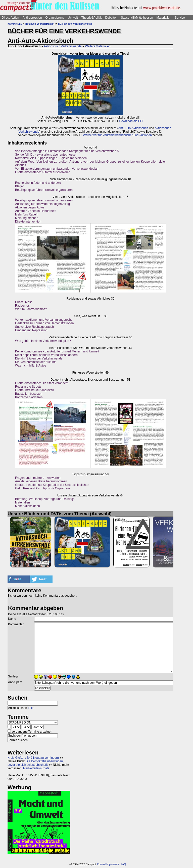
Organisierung (55, 18)
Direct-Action (10, 18)
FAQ (123, 864)
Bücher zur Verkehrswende (75, 24)
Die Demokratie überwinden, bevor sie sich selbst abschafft (36, 763)
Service (180, 18)
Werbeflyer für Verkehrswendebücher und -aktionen (117, 135)
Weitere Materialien (98, 46)
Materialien (164, 18)
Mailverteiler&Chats (36, 768)
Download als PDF (132, 121)
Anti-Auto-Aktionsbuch (133, 128)
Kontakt (102, 864)
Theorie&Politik (92, 18)
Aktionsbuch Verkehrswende (63, 46)
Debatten (111, 18)
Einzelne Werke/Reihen (40, 24)
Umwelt (73, 18)
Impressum (112, 864)
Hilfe (31, 708)
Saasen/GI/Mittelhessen (137, 18)
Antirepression (32, 18)
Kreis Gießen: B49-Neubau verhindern (33, 758)
